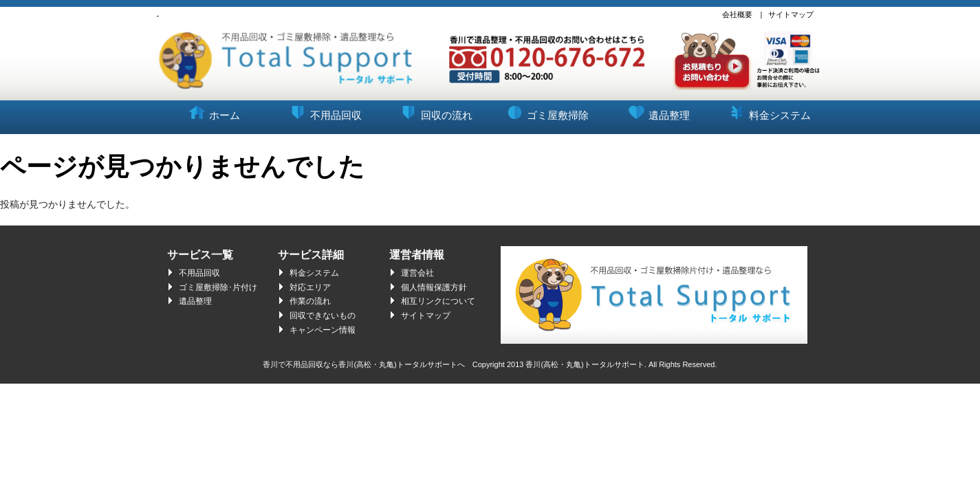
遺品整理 (657, 110)
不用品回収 (324, 110)
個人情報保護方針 (434, 287)
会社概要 (737, 14)
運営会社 (417, 273)
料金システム (768, 110)
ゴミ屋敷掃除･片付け (218, 287)
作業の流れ (310, 301)
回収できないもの (323, 316)
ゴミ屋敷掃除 (546, 110)
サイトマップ (791, 14)
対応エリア (310, 287)
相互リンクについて (438, 301)
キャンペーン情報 (323, 330)
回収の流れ (435, 110)
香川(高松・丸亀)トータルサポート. (586, 364)
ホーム (213, 110)
